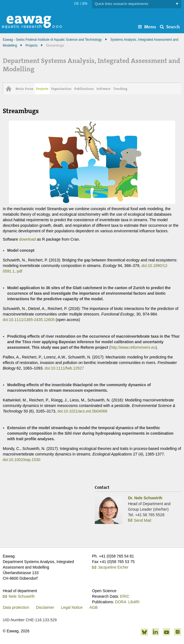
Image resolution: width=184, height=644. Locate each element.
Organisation (61, 89)
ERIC (125, 596)
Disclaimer (45, 607)
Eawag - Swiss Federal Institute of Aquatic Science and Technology (52, 40)
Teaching (120, 89)
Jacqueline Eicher (113, 567)
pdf (20, 271)
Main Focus (24, 89)
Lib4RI (134, 602)
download (27, 239)
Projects (31, 45)
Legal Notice (72, 607)
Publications (84, 89)
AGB (94, 607)
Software (103, 89)
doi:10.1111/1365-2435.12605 (29, 320)
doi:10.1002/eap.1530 (21, 460)
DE (76, 3)
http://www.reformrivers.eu (133, 347)
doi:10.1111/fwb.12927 (64, 368)
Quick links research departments (137, 4)
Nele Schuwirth (22, 596)
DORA (121, 602)
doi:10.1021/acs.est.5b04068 (82, 411)
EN (85, 3)
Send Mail (142, 520)
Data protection (16, 607)
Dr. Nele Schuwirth (145, 498)
